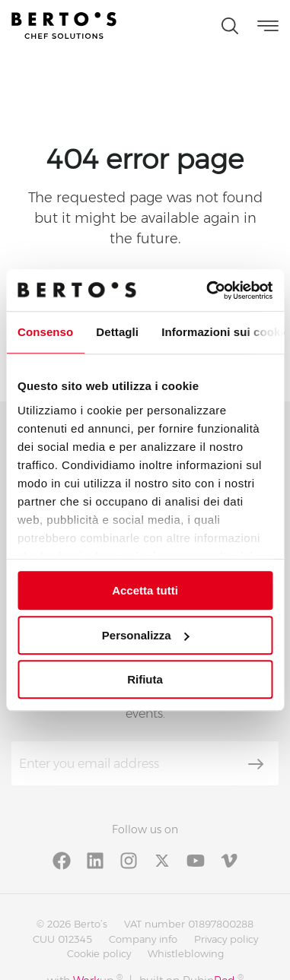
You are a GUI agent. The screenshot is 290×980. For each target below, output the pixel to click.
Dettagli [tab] (117, 332)
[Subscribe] (256, 764)
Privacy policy (226, 939)
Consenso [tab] (45, 332)
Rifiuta (145, 679)
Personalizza (146, 635)
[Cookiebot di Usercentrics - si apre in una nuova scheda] (207, 290)
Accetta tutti (145, 590)
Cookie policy (99, 953)
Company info (143, 939)
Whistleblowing (186, 953)
